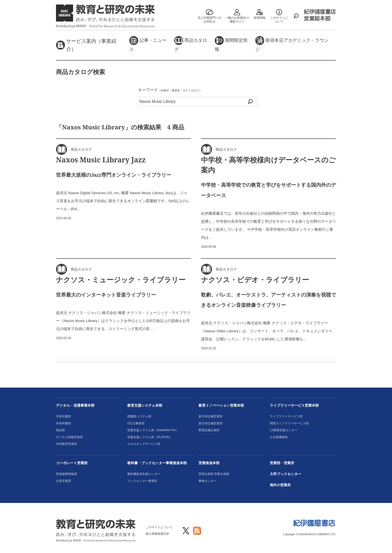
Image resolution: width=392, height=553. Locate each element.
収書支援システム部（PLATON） (150, 437)
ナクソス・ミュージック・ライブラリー (121, 280)
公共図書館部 (279, 437)
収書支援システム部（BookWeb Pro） (153, 430)
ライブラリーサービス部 (286, 416)
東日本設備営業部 (210, 416)
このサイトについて (159, 527)
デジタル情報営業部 (69, 437)
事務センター (207, 481)
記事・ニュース (148, 44)
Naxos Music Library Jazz (101, 160)
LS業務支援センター (284, 430)
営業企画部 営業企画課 (214, 474)
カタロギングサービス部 (144, 444)
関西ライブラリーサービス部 (289, 423)
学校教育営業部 (66, 444)
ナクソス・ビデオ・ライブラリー (255, 280)
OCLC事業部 (136, 423)
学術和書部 (63, 423)
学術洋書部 (63, 416)
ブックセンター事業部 (142, 481)
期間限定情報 (231, 44)
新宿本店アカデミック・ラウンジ (292, 44)
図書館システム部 (139, 416)
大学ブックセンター (285, 474)
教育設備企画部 (209, 430)
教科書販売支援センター (144, 474)
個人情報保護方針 (157, 534)
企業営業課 (63, 481)
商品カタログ (191, 44)
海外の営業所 (280, 485)
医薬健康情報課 (66, 474)
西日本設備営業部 (210, 423)
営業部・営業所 (282, 463)
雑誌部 (60, 430)
